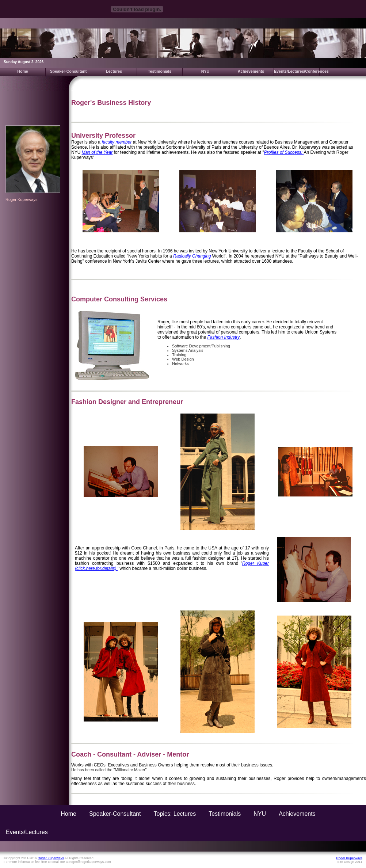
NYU (205, 71)
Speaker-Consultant (68, 71)
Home (23, 71)
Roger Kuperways (21, 199)
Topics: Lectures (175, 814)
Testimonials (160, 71)
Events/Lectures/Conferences (297, 71)
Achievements (251, 71)
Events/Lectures (27, 832)
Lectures (114, 71)
